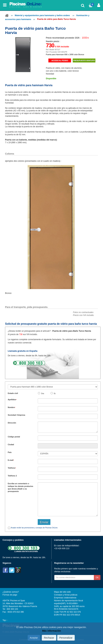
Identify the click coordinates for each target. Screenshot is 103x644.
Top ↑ (5, 620)
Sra (43, 393)
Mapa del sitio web (62, 592)
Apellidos (12, 400)
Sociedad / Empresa (16, 415)
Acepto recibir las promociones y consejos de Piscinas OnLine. (34, 528)
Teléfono (12, 468)
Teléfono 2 (12, 476)
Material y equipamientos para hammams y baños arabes (43, 15)
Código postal (14, 437)
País (10, 452)
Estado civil (13, 393)
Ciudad (11, 444)
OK (97, 577)
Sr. (55, 393)
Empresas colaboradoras (65, 598)
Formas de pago (10, 595)
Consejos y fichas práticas (66, 595)
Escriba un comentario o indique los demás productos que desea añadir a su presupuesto (20, 487)
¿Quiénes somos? (11, 592)
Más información (51, 631)
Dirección (12, 423)
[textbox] (68, 438)
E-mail (11, 460)
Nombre (12, 407)
